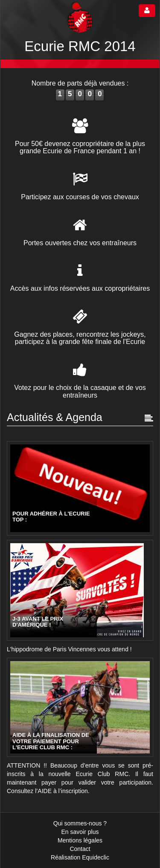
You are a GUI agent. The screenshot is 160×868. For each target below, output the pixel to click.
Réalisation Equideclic (80, 857)
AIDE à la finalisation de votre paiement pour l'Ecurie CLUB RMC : (51, 741)
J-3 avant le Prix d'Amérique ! (38, 622)
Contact (80, 849)
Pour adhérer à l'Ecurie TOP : (51, 517)
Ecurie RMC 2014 (80, 46)
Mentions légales (80, 840)
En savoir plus (80, 832)
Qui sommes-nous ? (80, 823)
